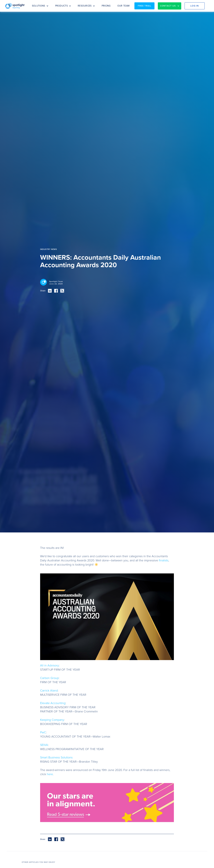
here (50, 774)
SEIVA (44, 745)
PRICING (106, 6)
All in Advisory (49, 665)
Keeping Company (52, 720)
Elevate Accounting (53, 703)
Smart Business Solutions (56, 757)
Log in (195, 6)
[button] (40, 6)
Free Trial (145, 6)
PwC (43, 732)
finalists (164, 560)
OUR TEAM (123, 6)
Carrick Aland (49, 691)
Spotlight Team (56, 282)
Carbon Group (49, 678)
